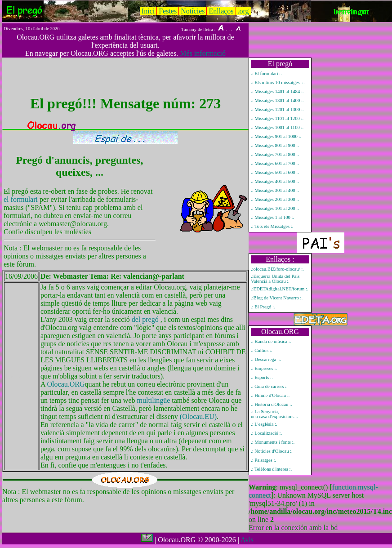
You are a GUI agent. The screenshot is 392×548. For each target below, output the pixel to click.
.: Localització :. (266, 433)
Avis (247, 540)
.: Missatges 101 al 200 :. (275, 208)
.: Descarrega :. (266, 359)
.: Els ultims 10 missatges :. (278, 82)
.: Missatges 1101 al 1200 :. (277, 118)
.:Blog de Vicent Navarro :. (277, 298)
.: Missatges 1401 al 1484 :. (277, 91)
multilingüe (154, 400)
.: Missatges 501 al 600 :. (275, 172)
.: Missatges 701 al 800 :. (275, 154)
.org (243, 11)
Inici (148, 11)
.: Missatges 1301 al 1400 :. (277, 100)
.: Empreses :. (264, 368)
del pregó (145, 319)
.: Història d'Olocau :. (272, 404)
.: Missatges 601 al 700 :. (275, 163)
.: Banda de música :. (271, 341)
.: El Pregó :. (263, 307)
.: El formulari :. (266, 74)
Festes (168, 11)
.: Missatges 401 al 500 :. (275, 181)
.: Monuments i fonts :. (273, 442)
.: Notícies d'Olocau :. (272, 451)
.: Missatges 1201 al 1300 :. (277, 109)
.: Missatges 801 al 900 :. (275, 145)
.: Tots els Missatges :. (272, 226)
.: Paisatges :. (263, 460)
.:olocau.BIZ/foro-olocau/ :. (277, 269)
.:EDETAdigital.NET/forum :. (280, 289)
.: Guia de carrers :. (269, 386)
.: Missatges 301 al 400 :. (275, 190)
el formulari (22, 199)
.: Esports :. (262, 377)
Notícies (193, 11)
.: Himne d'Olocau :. (270, 395)
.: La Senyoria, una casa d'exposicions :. (274, 414)
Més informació (203, 53)
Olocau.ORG (66, 384)
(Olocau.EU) (198, 417)
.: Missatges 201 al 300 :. (275, 199)
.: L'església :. (264, 424)
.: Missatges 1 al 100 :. (272, 217)
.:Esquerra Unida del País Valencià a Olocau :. (275, 279)
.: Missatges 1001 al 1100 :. (277, 127)
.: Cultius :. (261, 350)
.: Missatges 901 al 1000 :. (276, 136)
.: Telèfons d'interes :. (271, 469)
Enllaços (221, 11)
